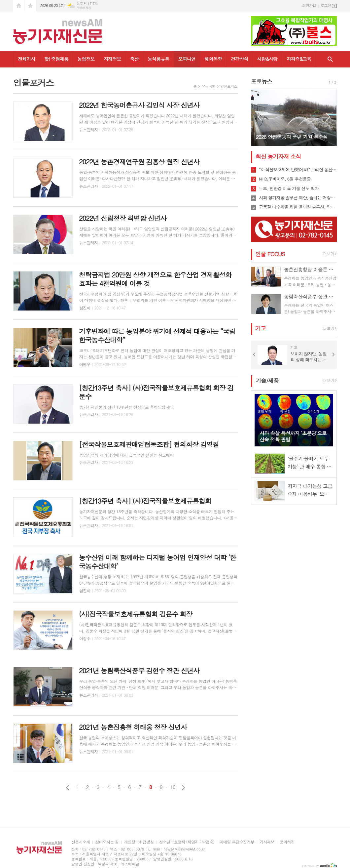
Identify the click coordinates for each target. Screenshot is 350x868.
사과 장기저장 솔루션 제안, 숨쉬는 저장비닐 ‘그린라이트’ (298, 198)
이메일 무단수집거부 (237, 842)
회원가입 (309, 5)
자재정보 (112, 59)
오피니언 (187, 59)
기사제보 (267, 842)
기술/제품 (267, 381)
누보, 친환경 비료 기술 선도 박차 (289, 188)
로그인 (326, 5)
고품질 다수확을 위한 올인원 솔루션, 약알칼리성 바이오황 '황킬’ (298, 207)
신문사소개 (81, 842)
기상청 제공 (84, 8)
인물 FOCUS (270, 254)
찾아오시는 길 (107, 842)
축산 (134, 59)
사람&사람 (267, 59)
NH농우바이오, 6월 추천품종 (285, 179)
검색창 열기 (330, 59)
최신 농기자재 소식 (278, 156)
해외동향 (213, 59)
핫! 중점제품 (56, 59)
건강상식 (240, 59)
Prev (259, 117)
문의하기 (287, 842)
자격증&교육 (299, 59)
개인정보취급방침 (139, 842)
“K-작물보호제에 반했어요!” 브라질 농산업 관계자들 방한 (298, 170)
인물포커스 (229, 86)
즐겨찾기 (30, 6)
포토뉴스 (262, 81)
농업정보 (86, 59)
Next (328, 117)
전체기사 (27, 59)
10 (173, 787)
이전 (68, 787)
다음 (183, 787)
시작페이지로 (19, 6)
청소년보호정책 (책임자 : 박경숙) (187, 842)
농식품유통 (158, 59)
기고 (261, 328)
